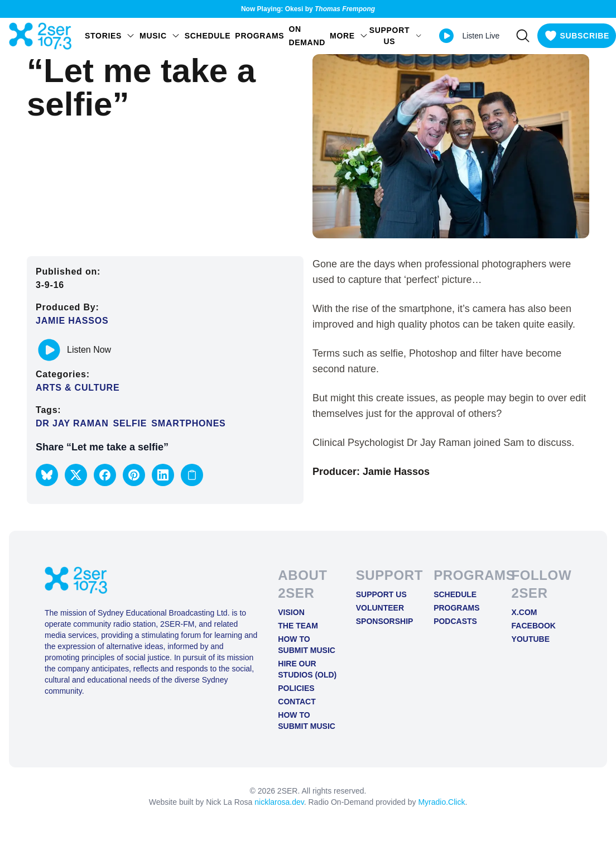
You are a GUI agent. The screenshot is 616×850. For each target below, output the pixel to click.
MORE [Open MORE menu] (349, 36)
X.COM (524, 612)
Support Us (381, 594)
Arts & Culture (78, 388)
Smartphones (188, 423)
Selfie (130, 423)
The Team (298, 626)
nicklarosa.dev (279, 802)
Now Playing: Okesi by (308, 9)
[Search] (523, 36)
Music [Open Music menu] (160, 36)
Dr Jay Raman (72, 423)
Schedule (208, 36)
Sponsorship (385, 621)
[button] (47, 475)
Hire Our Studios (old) (307, 669)
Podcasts (455, 621)
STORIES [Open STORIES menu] (110, 36)
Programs (259, 36)
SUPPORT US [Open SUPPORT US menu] (396, 36)
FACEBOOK (534, 626)
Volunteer (380, 608)
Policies (296, 688)
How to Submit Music (307, 645)
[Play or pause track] (49, 350)
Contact (297, 702)
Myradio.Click (441, 802)
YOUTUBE (531, 639)
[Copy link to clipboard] (192, 475)
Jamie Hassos (72, 321)
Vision (291, 612)
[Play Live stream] (446, 36)
